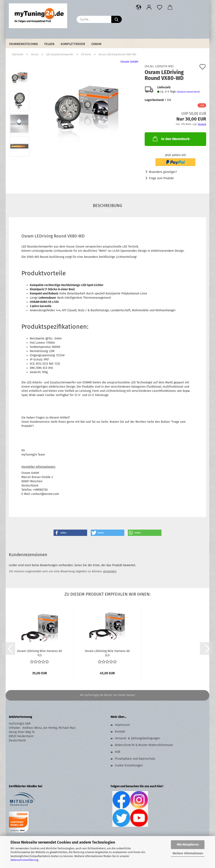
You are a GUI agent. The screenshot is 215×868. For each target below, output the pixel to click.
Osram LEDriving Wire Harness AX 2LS (107, 653)
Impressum (122, 725)
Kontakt (120, 732)
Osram (96, 44)
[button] (139, 7)
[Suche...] (117, 19)
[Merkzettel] (160, 7)
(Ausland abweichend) (188, 92)
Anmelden (110, 571)
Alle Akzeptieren (188, 845)
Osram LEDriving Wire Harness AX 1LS (39, 653)
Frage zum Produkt (161, 178)
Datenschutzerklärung (24, 860)
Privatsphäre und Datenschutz (135, 759)
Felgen (49, 44)
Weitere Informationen (188, 853)
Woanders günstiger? (163, 172)
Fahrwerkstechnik (24, 44)
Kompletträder (73, 44)
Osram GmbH (129, 62)
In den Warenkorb (171, 139)
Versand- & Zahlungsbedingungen (137, 738)
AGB (117, 752)
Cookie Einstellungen (129, 765)
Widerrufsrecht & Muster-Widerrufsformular (144, 745)
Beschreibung (107, 205)
